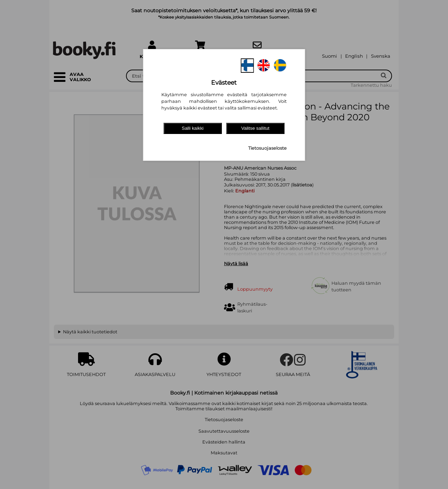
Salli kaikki (192, 128)
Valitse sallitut (255, 128)
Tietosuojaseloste (267, 148)
